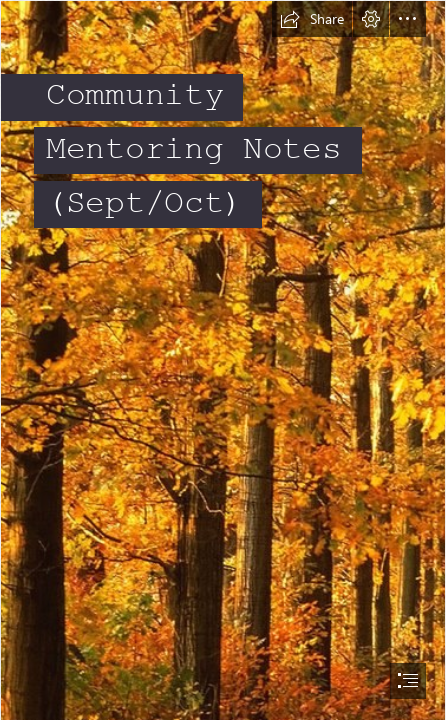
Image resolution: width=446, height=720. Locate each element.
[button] (312, 19)
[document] (223, 360)
